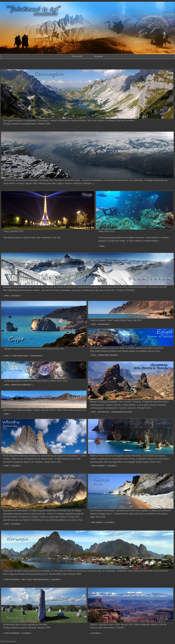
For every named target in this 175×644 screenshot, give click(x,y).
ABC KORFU (97, 522)
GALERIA (16, 296)
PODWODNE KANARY (122, 412)
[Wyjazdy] (77, 56)
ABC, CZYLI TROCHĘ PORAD (35, 579)
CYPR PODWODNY (20, 356)
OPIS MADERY (98, 466)
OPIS (102, 246)
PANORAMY (36, 356)
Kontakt (99, 56)
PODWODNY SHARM (108, 355)
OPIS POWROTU (12, 633)
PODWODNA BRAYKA (21, 385)
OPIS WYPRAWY (12, 579)
